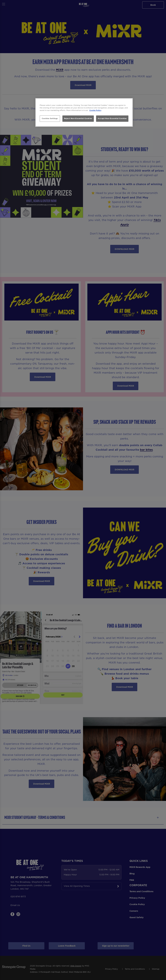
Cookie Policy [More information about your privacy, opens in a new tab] (95, 110)
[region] (84, 113)
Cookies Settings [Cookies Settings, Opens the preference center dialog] (50, 118)
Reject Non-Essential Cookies (78, 118)
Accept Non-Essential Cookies (112, 118)
